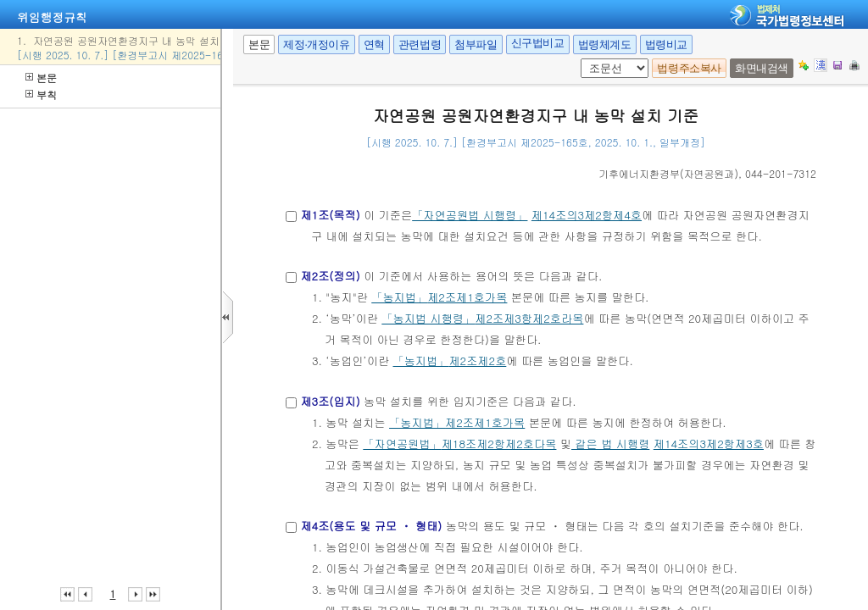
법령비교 (666, 44)
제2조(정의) (330, 276)
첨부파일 (476, 44)
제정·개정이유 (316, 44)
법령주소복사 (689, 68)
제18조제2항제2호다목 (499, 444)
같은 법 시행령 (610, 444)
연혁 (374, 44)
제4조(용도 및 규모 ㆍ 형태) (371, 526)
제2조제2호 (477, 360)
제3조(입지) (330, 401)
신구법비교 (538, 43)
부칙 (41, 94)
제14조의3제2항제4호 (587, 215)
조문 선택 (586, 59)
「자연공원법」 (402, 444)
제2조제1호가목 (467, 297)
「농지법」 (399, 297)
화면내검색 (762, 68)
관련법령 (420, 44)
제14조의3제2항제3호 (709, 444)
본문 (41, 78)
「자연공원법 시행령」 (470, 215)
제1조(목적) (330, 215)
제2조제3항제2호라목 (529, 318)
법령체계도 (605, 44)
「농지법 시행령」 (428, 318)
